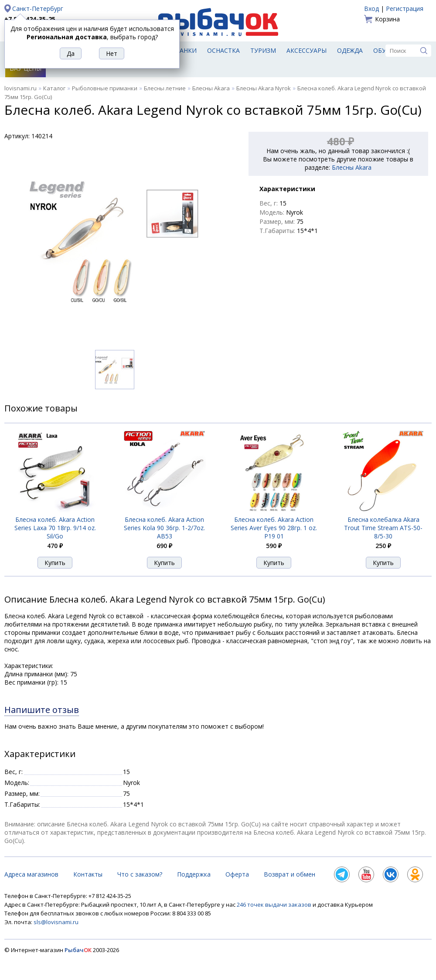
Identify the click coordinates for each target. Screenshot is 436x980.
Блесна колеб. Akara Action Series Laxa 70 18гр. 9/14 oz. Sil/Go (55, 528)
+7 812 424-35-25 (30, 19)
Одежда (350, 50)
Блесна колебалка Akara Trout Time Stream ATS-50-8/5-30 (383, 528)
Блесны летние (165, 88)
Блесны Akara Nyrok (264, 88)
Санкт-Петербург (38, 9)
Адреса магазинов (31, 874)
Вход (371, 9)
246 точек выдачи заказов (275, 905)
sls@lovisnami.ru (56, 922)
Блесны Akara (211, 88)
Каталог (54, 88)
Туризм (263, 50)
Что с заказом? (140, 874)
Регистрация (405, 9)
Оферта (237, 874)
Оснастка (223, 50)
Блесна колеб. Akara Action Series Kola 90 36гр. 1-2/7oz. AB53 (164, 528)
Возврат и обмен (290, 874)
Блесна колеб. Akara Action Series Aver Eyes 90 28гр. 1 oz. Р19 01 (274, 528)
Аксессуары (307, 50)
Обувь (384, 50)
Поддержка (194, 874)
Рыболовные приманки (105, 88)
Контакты (88, 874)
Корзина (387, 19)
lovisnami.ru (20, 88)
